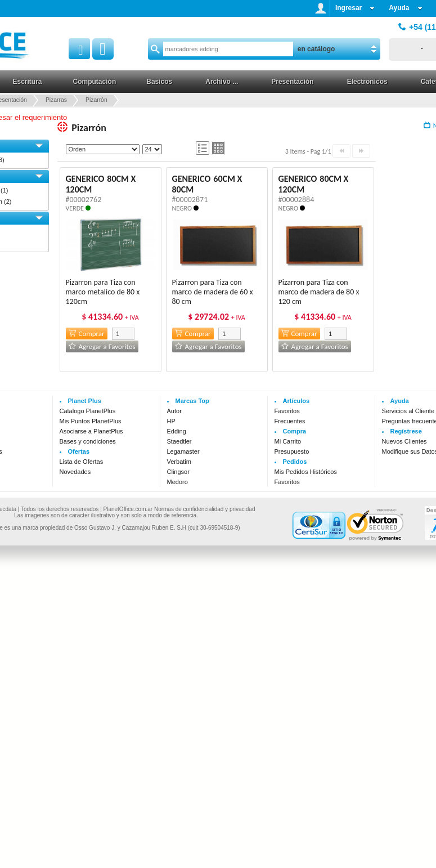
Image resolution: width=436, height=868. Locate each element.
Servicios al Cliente (408, 411)
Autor (174, 411)
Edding (177, 431)
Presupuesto (292, 451)
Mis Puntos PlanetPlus (91, 421)
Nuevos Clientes (404, 441)
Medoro (177, 482)
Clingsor (178, 472)
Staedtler (179, 441)
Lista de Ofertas (82, 462)
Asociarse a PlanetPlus (91, 431)
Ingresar (355, 8)
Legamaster (183, 451)
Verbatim (179, 462)
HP (171, 421)
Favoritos (287, 411)
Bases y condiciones (88, 441)
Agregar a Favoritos (102, 346)
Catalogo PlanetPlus (88, 411)
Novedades (75, 472)
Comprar (87, 334)
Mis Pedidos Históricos (306, 472)
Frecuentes (290, 421)
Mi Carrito (288, 441)
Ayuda (405, 8)
